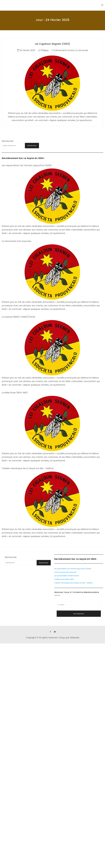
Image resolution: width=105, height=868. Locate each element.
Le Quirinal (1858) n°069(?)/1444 (18, 317)
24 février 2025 (27, 50)
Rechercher (8, 141)
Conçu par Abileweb (69, 638)
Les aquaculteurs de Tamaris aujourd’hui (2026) (27, 165)
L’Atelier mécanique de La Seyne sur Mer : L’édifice (28, 468)
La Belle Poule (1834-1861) (15, 393)
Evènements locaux (64, 50)
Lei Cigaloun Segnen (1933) (53, 44)
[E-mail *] (79, 605)
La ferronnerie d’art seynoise (16, 241)
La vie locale (82, 50)
